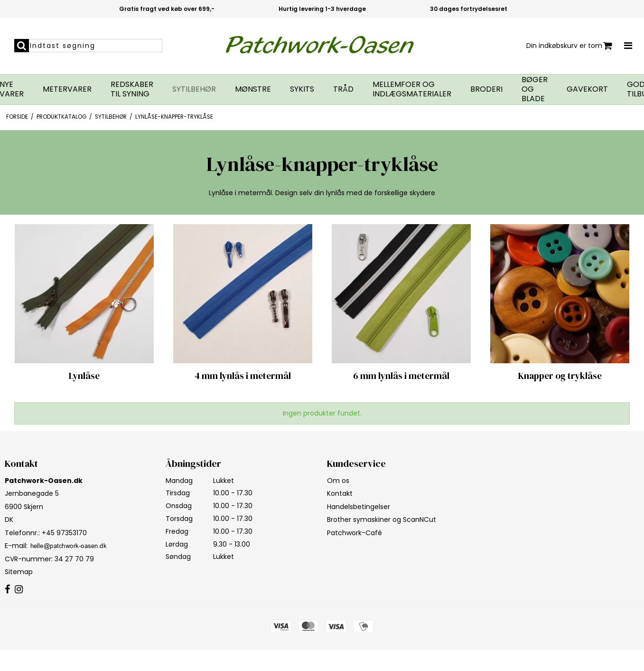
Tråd (343, 89)
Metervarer (67, 89)
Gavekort (587, 89)
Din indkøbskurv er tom (569, 46)
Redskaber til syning (132, 89)
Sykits (302, 89)
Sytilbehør (194, 89)
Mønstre (253, 89)
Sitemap (19, 572)
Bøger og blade (535, 89)
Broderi (486, 89)
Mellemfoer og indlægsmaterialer (412, 89)
